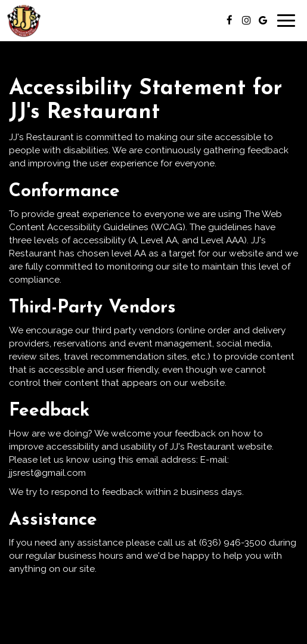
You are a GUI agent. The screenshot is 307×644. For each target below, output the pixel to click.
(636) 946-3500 (233, 543)
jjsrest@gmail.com (47, 473)
